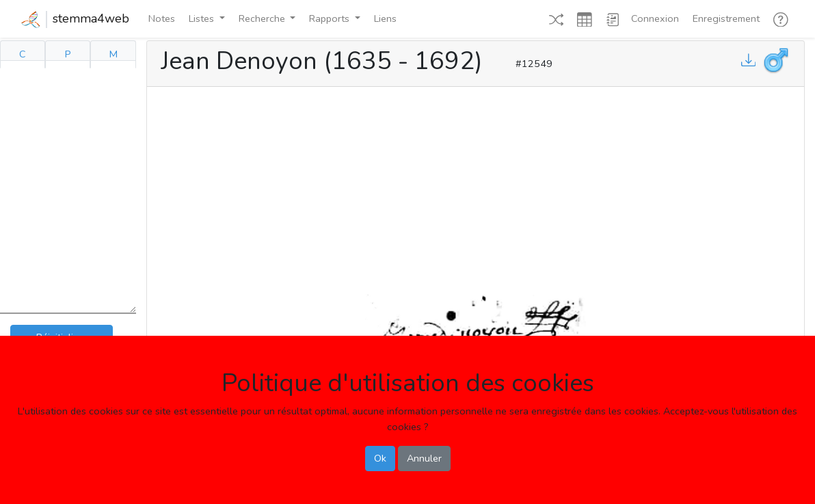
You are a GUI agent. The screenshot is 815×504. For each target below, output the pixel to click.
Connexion (655, 18)
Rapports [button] (331, 18)
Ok (380, 458)
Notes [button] (162, 18)
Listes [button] (203, 18)
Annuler (424, 458)
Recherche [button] (263, 18)
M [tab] (113, 54)
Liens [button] (385, 18)
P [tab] (68, 54)
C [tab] (23, 54)
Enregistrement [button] (726, 18)
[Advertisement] (476, 187)
